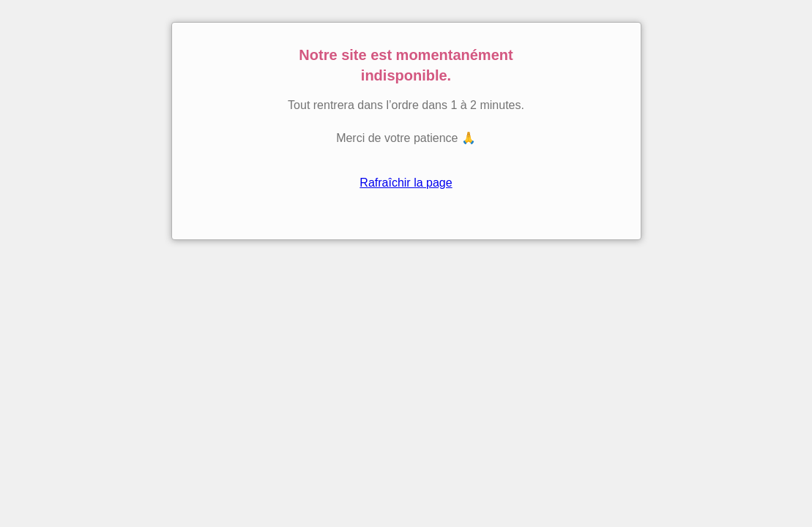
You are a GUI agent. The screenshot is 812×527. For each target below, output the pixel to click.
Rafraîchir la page (406, 183)
